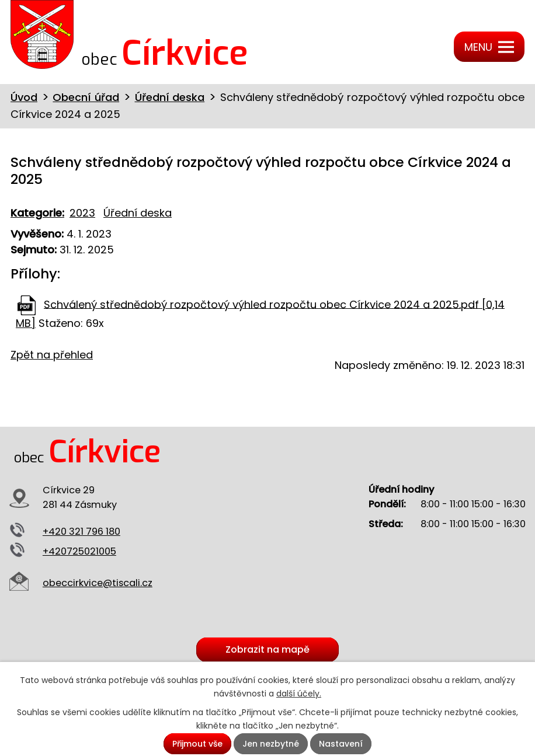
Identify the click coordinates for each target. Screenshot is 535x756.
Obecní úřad (86, 97)
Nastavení (341, 744)
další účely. (299, 694)
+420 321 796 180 (81, 532)
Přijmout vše (197, 744)
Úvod (24, 97)
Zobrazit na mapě (267, 650)
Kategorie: (37, 213)
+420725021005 (79, 551)
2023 (82, 213)
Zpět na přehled (52, 355)
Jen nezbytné (271, 744)
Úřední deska (170, 97)
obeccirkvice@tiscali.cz (98, 583)
